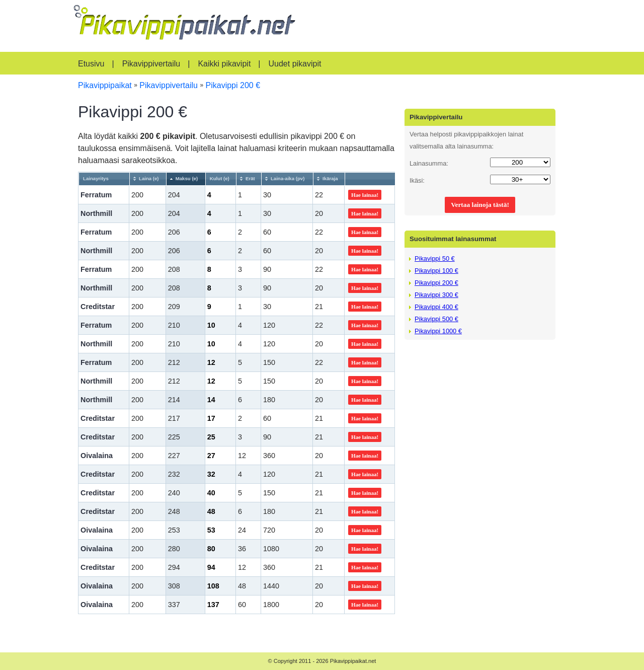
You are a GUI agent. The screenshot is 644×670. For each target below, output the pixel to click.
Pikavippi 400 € (436, 307)
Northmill (96, 213)
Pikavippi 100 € (436, 271)
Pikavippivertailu (151, 64)
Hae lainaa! (365, 195)
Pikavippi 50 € (435, 258)
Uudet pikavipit (295, 64)
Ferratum (96, 195)
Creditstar (98, 307)
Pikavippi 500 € (436, 319)
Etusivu (91, 64)
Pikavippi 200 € (436, 283)
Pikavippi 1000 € (438, 331)
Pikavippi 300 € (436, 295)
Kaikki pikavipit (224, 64)
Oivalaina (97, 456)
